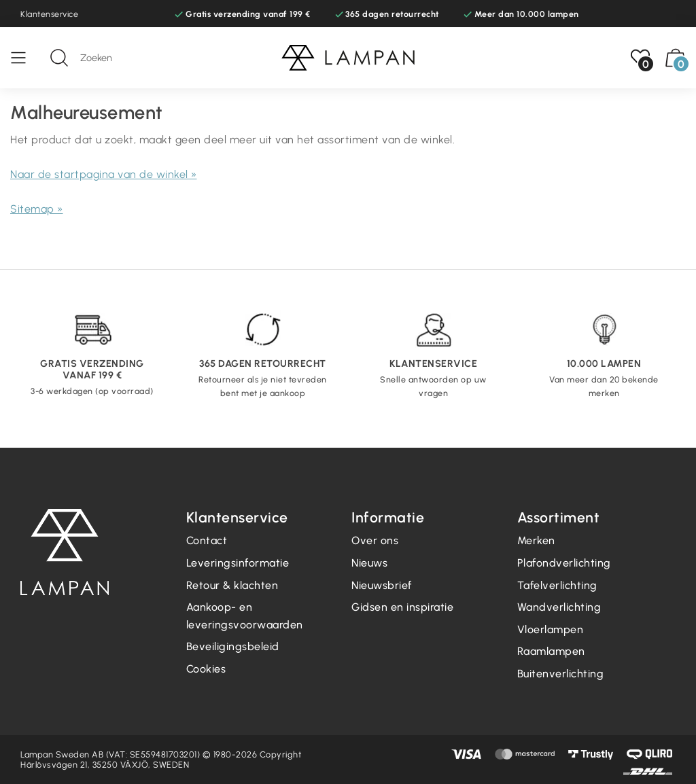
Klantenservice (49, 14)
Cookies (206, 669)
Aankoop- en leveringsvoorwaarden (245, 616)
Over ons (375, 540)
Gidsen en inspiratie (402, 607)
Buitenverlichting (561, 674)
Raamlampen (551, 651)
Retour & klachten (232, 585)
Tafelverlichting (557, 585)
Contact (207, 540)
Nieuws (369, 563)
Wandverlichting (559, 607)
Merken (536, 540)
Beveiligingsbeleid (233, 646)
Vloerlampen (551, 629)
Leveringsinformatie (238, 563)
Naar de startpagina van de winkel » (104, 174)
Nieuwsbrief (382, 585)
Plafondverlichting (564, 563)
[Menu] (25, 58)
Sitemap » (37, 209)
